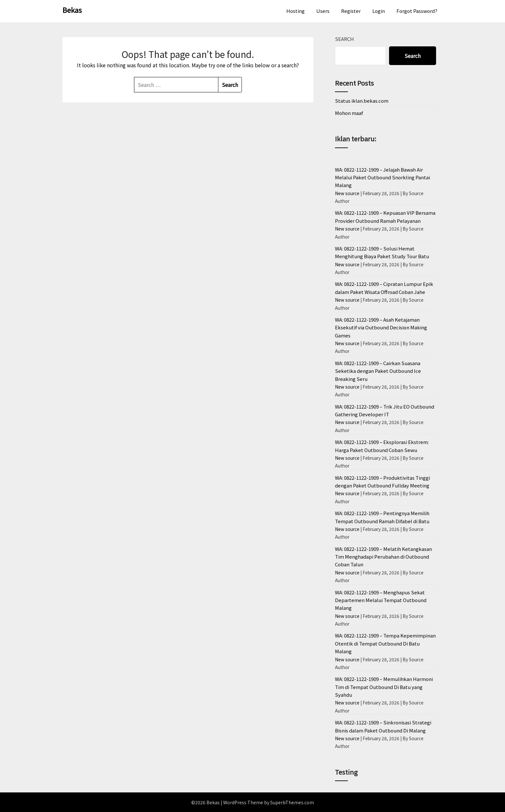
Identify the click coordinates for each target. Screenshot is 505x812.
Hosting (295, 11)
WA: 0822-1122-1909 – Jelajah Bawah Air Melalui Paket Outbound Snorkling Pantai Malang (382, 177)
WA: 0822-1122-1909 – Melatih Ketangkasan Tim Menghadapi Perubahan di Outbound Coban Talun (383, 557)
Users (323, 11)
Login (379, 11)
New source (347, 193)
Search (344, 39)
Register (351, 11)
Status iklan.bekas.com (362, 101)
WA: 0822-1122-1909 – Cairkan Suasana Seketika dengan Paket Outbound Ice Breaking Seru (378, 371)
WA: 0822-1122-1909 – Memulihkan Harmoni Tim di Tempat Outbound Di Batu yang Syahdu (384, 687)
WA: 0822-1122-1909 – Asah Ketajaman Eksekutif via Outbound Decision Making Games (381, 327)
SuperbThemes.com (292, 802)
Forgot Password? (417, 11)
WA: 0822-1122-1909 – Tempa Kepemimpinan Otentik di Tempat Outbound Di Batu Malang (385, 643)
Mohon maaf (349, 113)
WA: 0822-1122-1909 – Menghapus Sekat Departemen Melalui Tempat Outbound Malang (381, 600)
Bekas (72, 10)
